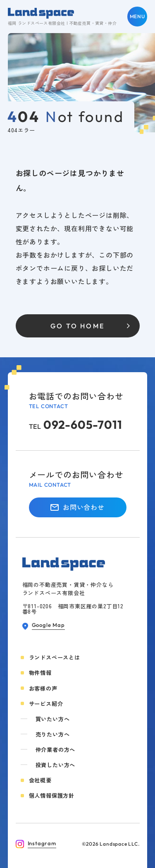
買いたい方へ (53, 719)
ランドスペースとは (55, 657)
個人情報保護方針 (52, 795)
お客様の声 (43, 688)
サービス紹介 (46, 704)
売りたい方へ (53, 734)
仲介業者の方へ (56, 750)
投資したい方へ (56, 765)
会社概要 (40, 780)
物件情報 (40, 673)
